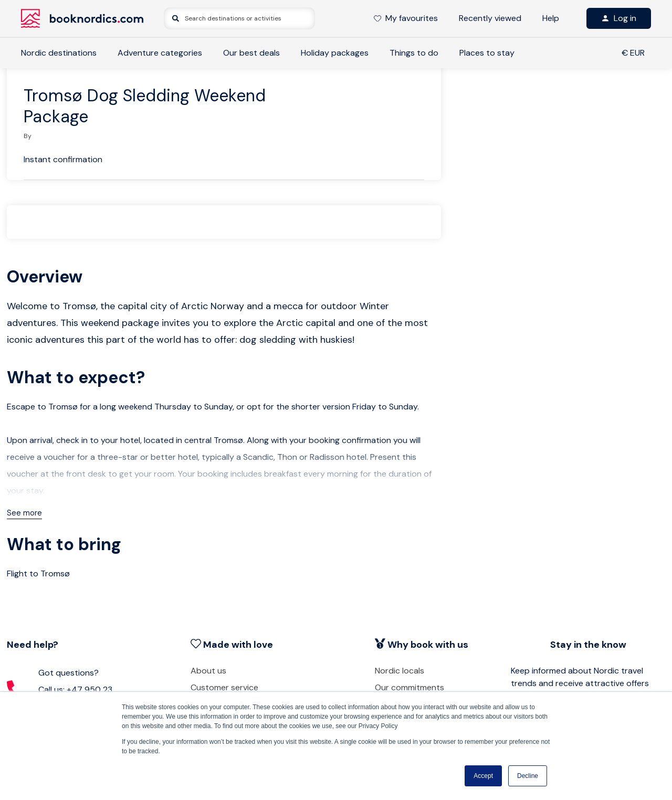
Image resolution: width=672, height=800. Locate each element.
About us (208, 671)
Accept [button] (483, 776)
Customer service (224, 687)
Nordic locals (400, 671)
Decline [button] (528, 776)
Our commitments (409, 687)
